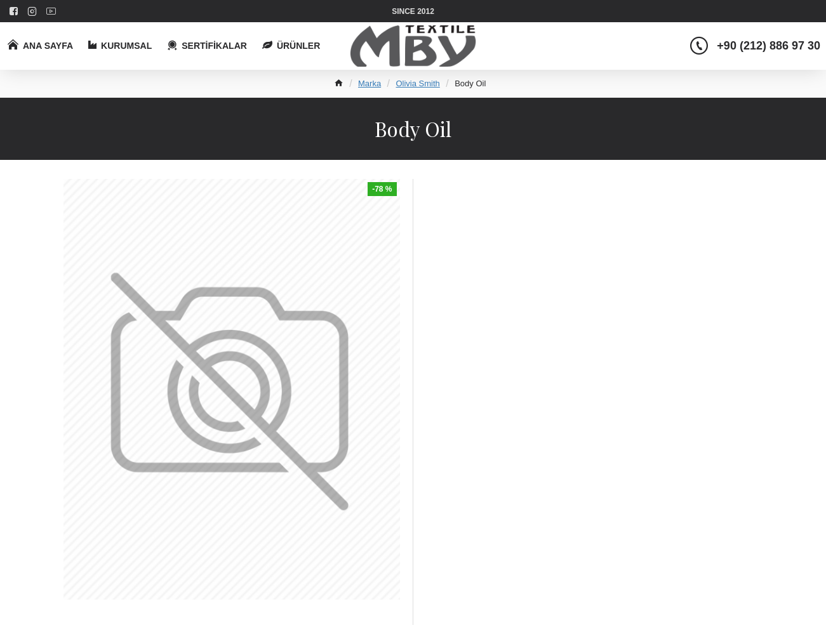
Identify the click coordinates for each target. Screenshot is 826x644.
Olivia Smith (417, 83)
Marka (370, 83)
